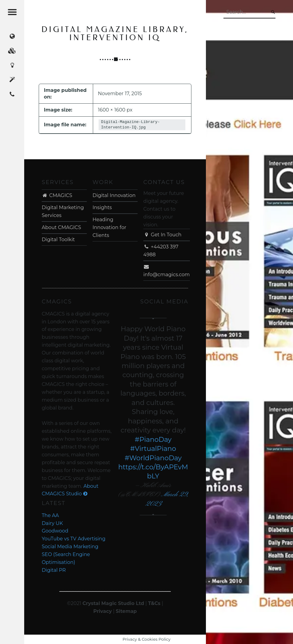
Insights (102, 207)
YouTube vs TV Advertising (74, 539)
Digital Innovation (114, 195)
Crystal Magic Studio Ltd (113, 603)
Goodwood (55, 531)
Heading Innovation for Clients (109, 227)
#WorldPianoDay (153, 458)
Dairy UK (52, 523)
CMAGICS (57, 195)
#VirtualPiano (153, 449)
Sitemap (126, 611)
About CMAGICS (61, 227)
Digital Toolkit (58, 239)
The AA (50, 515)
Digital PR (54, 570)
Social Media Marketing (70, 547)
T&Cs (154, 603)
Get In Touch (162, 235)
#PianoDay (153, 440)
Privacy (102, 611)
